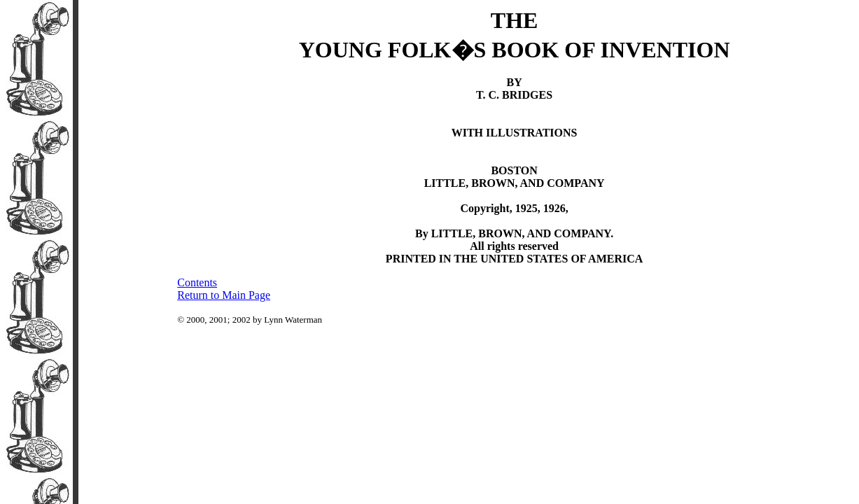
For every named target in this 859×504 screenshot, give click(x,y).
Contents (197, 282)
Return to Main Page (224, 295)
